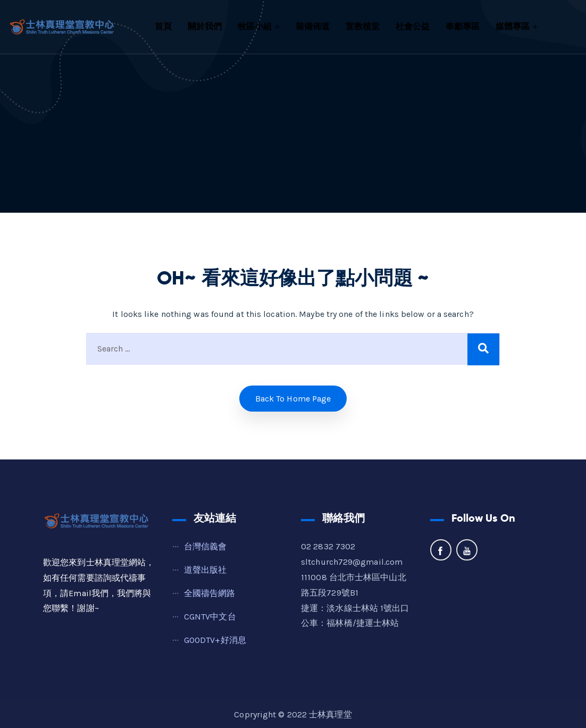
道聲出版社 (206, 570)
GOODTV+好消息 (215, 640)
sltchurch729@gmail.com (352, 562)
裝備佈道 (313, 26)
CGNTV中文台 (210, 617)
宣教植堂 (363, 26)
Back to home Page (293, 399)
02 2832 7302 (328, 546)
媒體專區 (513, 26)
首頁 (163, 26)
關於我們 (205, 26)
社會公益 (413, 26)
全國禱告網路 (210, 593)
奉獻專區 (463, 26)
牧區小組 (255, 26)
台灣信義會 (206, 546)
